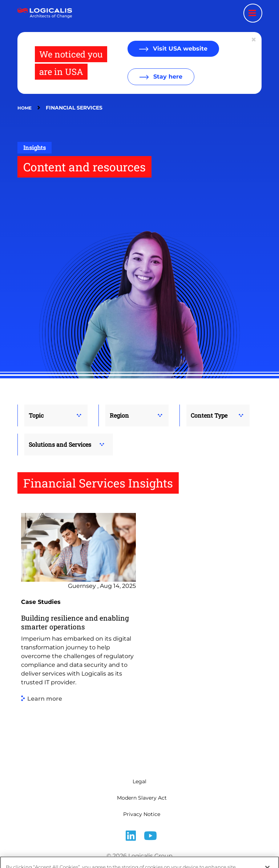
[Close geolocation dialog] (254, 40)
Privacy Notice (142, 814)
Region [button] (119, 415)
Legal (139, 781)
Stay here (167, 77)
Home (25, 108)
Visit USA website (179, 49)
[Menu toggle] (253, 13)
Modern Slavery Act (142, 798)
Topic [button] (36, 415)
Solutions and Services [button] (60, 444)
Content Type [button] (209, 415)
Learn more (45, 699)
